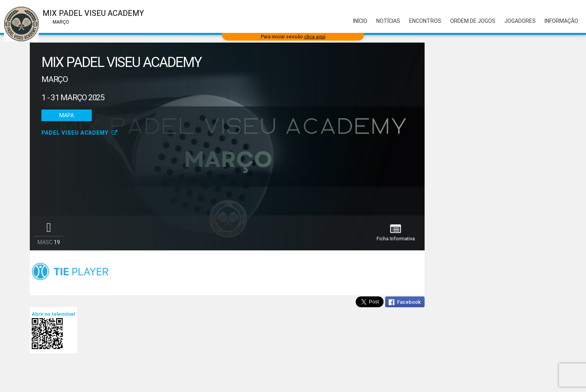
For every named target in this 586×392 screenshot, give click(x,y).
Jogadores (520, 21)
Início (360, 21)
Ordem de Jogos (473, 21)
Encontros (425, 21)
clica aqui (315, 37)
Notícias (388, 21)
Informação (561, 21)
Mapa (67, 115)
